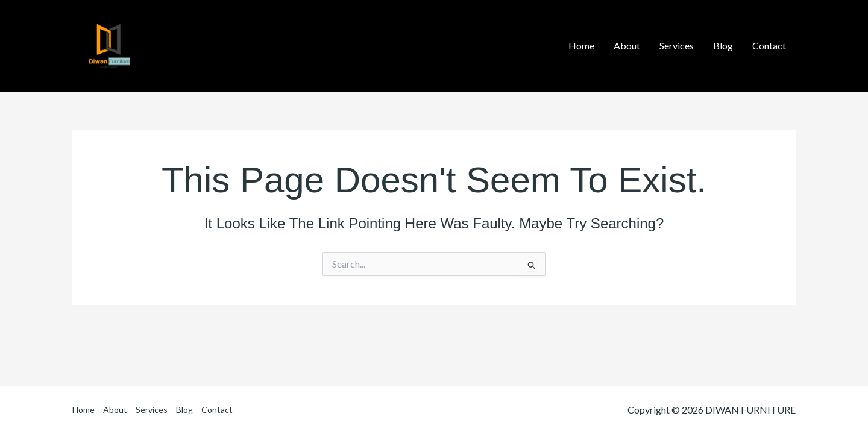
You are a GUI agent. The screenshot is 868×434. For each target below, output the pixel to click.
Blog (184, 410)
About (115, 410)
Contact (217, 410)
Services (152, 410)
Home (83, 410)
